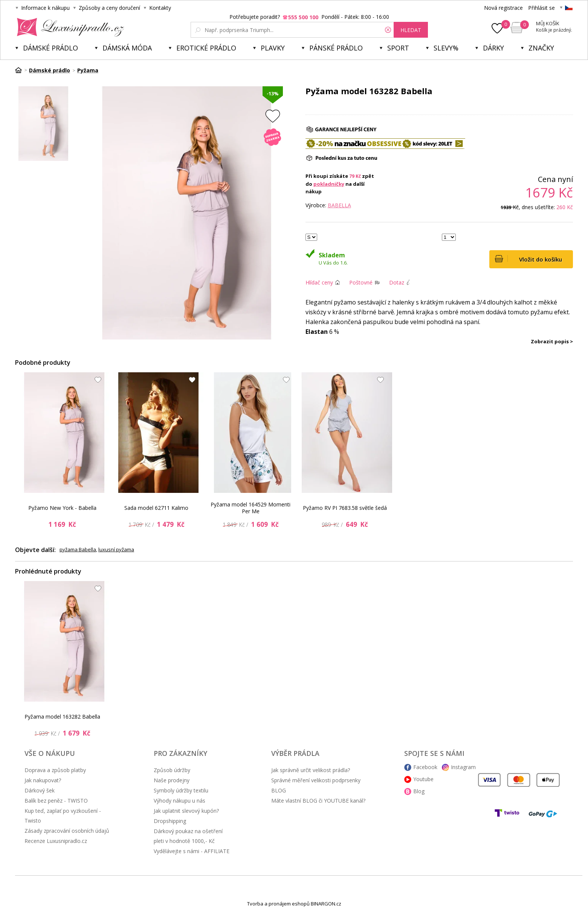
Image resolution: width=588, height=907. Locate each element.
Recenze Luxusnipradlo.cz (56, 841)
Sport (398, 48)
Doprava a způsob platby (55, 770)
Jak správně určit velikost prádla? (311, 770)
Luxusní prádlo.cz (68, 27)
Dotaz (397, 282)
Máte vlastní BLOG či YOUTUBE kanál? (318, 801)
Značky (541, 48)
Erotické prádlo (206, 48)
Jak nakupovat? (43, 780)
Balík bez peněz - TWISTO (56, 801)
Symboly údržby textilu (181, 790)
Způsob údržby (172, 770)
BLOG (279, 790)
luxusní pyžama (116, 549)
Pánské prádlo (336, 48)
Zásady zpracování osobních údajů (67, 831)
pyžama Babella (78, 549)
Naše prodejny (172, 780)
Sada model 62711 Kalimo (156, 508)
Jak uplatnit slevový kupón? (186, 811)
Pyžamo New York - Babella (62, 508)
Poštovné (361, 282)
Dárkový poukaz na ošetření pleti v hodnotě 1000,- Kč (188, 836)
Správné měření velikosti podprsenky (316, 780)
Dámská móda (127, 48)
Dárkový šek (40, 790)
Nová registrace (503, 8)
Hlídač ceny (319, 282)
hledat (411, 30)
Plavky (273, 48)
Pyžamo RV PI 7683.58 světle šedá (345, 508)
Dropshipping (170, 821)
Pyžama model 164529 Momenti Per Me (250, 508)
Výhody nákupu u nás (179, 801)
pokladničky (329, 184)
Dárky (493, 48)
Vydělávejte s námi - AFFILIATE (192, 851)
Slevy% (446, 48)
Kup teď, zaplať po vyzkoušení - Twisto (63, 816)
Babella (339, 205)
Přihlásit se (541, 8)
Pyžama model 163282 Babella (62, 717)
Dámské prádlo (50, 48)
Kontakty (160, 8)
